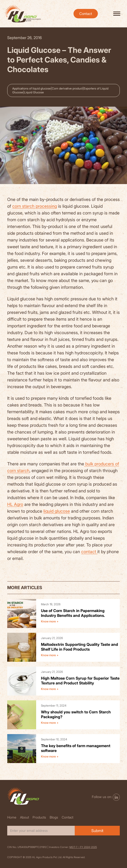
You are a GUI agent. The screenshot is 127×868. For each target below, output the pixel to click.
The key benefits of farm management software (76, 748)
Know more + (50, 621)
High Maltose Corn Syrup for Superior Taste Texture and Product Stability (80, 681)
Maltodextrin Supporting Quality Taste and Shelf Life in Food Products (80, 647)
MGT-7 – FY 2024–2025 (83, 847)
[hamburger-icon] (117, 14)
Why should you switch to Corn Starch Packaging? (76, 714)
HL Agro (15, 504)
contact (89, 552)
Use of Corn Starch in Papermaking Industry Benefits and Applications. (73, 613)
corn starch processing (35, 206)
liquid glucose (57, 511)
